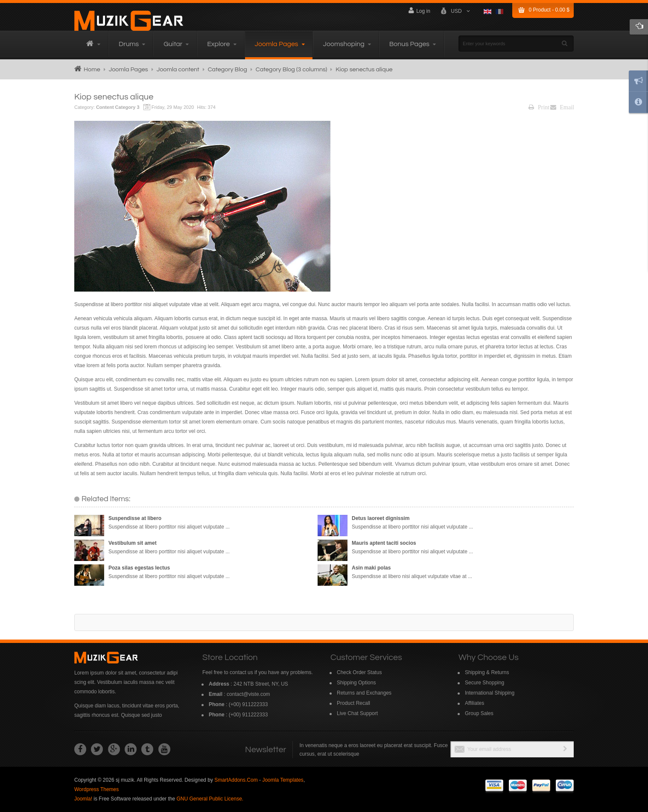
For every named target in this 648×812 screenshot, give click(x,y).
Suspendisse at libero (135, 518)
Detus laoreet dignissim (381, 518)
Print (539, 107)
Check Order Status (359, 672)
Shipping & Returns (487, 672)
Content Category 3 (118, 107)
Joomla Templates (283, 780)
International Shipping (490, 693)
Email (562, 107)
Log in (419, 10)
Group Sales (479, 713)
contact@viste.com (248, 694)
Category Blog (228, 69)
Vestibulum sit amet (133, 543)
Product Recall (353, 703)
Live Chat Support (357, 713)
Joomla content (178, 69)
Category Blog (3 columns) (292, 69)
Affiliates (474, 703)
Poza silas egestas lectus (139, 568)
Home (92, 69)
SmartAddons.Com (236, 780)
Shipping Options (356, 683)
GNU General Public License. (210, 799)
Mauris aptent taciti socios (384, 543)
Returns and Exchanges (364, 693)
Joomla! (83, 799)
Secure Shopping (485, 683)
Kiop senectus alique (114, 97)
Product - (549, 10)
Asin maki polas (371, 568)
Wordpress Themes (96, 789)
